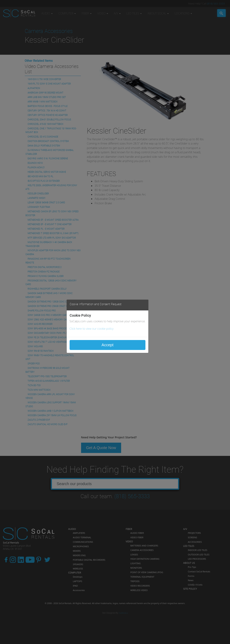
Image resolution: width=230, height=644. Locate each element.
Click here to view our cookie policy (92, 329)
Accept (107, 345)
